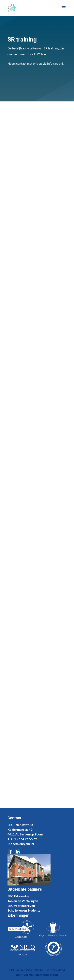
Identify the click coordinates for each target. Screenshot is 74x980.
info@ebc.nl (55, 63)
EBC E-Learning (18, 896)
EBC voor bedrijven (21, 906)
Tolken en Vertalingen (23, 901)
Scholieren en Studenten (25, 910)
